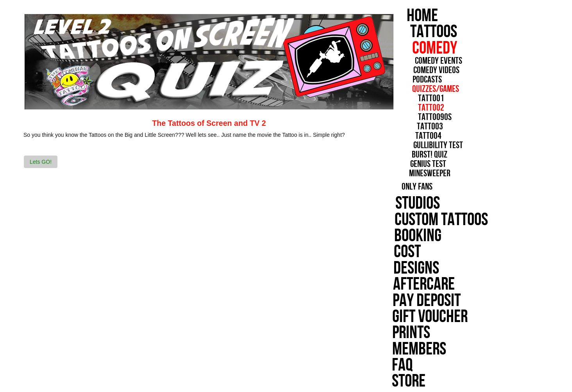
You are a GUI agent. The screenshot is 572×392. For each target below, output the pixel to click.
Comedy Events (437, 61)
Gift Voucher (409, 317)
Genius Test (409, 164)
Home (422, 16)
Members (398, 349)
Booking (398, 236)
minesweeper (410, 174)
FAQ (381, 365)
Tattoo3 (418, 127)
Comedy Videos (435, 70)
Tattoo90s (426, 117)
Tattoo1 (430, 98)
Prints (390, 333)
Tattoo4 (414, 136)
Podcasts (426, 80)
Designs (396, 268)
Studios (398, 203)
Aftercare (403, 284)
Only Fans (397, 187)
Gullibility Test (422, 145)
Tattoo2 (427, 108)
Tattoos (435, 32)
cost (387, 252)
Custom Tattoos (421, 220)
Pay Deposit (406, 301)
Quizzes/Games (434, 89)
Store (388, 381)
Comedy (433, 48)
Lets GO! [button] (41, 162)
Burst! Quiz (412, 155)
